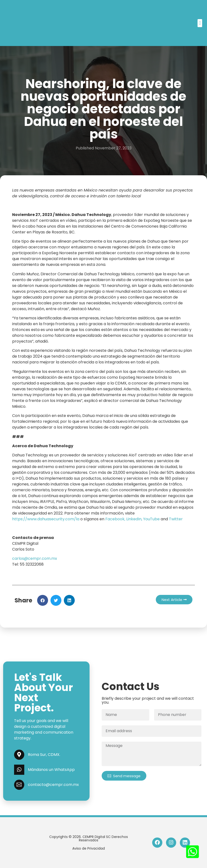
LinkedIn (134, 519)
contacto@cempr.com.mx (53, 785)
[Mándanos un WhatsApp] (19, 770)
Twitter (176, 519)
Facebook (115, 519)
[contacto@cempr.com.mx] (19, 785)
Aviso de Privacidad (89, 848)
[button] (200, 23)
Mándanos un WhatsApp (51, 770)
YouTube (151, 519)
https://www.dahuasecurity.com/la (46, 519)
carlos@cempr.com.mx (35, 558)
